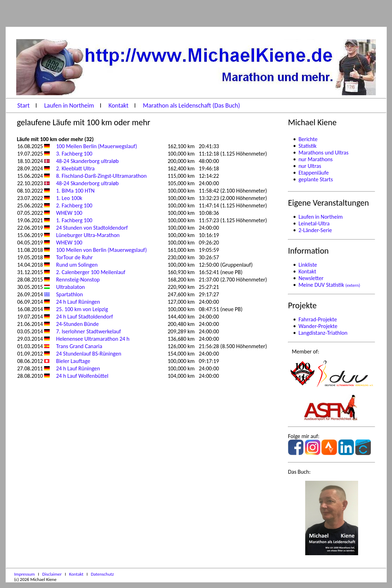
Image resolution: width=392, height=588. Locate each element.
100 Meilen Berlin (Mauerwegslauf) (97, 146)
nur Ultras (310, 166)
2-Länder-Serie (315, 230)
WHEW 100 (69, 213)
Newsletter (311, 278)
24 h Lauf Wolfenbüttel (82, 376)
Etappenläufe (314, 173)
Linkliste (308, 265)
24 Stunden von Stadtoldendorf (92, 228)
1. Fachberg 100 (74, 220)
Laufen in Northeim (70, 105)
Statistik (307, 146)
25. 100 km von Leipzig (82, 309)
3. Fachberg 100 (74, 154)
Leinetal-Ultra (314, 223)
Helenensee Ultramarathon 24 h (93, 339)
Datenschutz (102, 574)
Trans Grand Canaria (79, 346)
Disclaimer (53, 574)
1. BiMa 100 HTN (75, 191)
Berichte (308, 139)
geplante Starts (316, 179)
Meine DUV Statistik (329, 285)
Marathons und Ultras (324, 153)
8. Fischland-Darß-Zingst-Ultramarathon (101, 176)
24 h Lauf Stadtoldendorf (85, 317)
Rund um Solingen (77, 265)
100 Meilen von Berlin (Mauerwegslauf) (101, 250)
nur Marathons (316, 159)
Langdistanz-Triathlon (323, 333)
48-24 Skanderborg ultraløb (88, 161)
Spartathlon (70, 294)
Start (24, 105)
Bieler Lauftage (73, 361)
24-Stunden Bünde (77, 324)
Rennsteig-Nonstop (78, 280)
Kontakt (119, 105)
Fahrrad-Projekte (318, 319)
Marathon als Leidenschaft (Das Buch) (191, 105)
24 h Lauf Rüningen (78, 302)
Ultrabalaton (71, 287)
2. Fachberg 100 (74, 205)
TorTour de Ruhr (74, 257)
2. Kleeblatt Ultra (75, 168)
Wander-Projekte (318, 326)
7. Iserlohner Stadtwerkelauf (89, 331)
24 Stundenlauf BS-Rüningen (89, 354)
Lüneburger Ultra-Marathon (88, 235)
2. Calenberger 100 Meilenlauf (91, 272)
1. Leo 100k (69, 198)
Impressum (25, 574)
